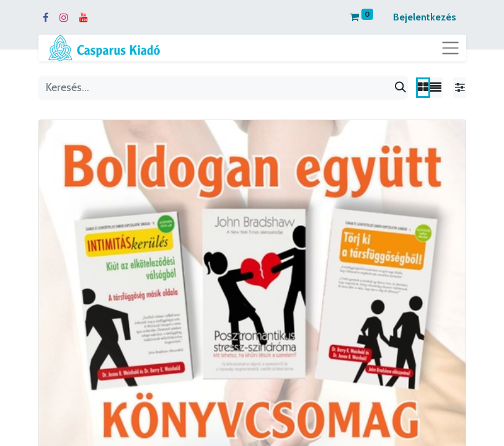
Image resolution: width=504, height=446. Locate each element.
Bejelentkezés (425, 17)
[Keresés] (400, 88)
